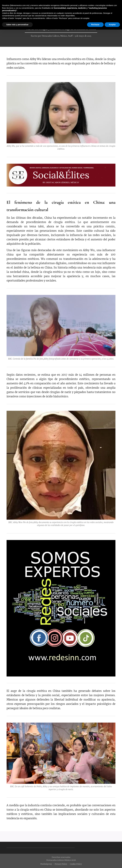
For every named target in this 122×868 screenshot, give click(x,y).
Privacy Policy (61, 864)
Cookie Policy (76, 864)
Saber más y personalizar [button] (17, 25)
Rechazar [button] (95, 25)
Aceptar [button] (112, 25)
